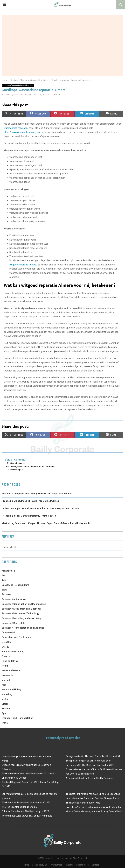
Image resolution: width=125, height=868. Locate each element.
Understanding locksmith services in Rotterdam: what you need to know (40, 508)
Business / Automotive (14, 599)
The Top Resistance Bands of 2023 (20, 807)
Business (7, 594)
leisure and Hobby (11, 690)
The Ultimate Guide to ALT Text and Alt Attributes (27, 816)
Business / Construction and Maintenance (24, 604)
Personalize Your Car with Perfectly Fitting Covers (29, 516)
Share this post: (18, 463)
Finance (6, 656)
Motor (5, 699)
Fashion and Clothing (13, 652)
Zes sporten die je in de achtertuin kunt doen (88, 761)
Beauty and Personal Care (15, 585)
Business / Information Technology (20, 613)
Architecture (8, 571)
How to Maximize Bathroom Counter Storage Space (92, 798)
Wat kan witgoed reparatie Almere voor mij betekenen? (31, 466)
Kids (4, 685)
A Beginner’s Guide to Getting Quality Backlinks (90, 778)
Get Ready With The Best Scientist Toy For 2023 (90, 765)
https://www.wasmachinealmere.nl (22, 132)
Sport (5, 713)
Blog (4, 590)
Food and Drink (10, 661)
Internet (6, 680)
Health (5, 666)
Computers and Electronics (16, 637)
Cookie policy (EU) (40, 865)
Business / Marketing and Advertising (22, 618)
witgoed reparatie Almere (23, 265)
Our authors (57, 865)
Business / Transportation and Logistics (18, 85)
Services (6, 709)
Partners (69, 865)
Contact (95, 865)
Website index (82, 865)
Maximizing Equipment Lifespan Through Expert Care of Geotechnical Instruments (46, 523)
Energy (5, 647)
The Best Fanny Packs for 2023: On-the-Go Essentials (93, 794)
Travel (5, 723)
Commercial (8, 633)
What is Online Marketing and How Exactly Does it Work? (94, 811)
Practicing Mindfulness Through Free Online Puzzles (30, 501)
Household (8, 675)
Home (26, 865)
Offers (5, 704)
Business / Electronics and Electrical (21, 609)
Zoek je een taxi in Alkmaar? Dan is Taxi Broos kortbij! (93, 756)
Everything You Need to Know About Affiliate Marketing (94, 807)
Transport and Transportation (17, 718)
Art (3, 576)
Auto (4, 580)
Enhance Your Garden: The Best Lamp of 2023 (25, 811)
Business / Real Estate (13, 623)
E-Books (6, 642)
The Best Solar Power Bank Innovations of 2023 (26, 803)
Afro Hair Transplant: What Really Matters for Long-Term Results (37, 494)
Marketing (7, 694)
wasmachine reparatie (16, 128)
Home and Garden (11, 670)
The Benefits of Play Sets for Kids (83, 803)
